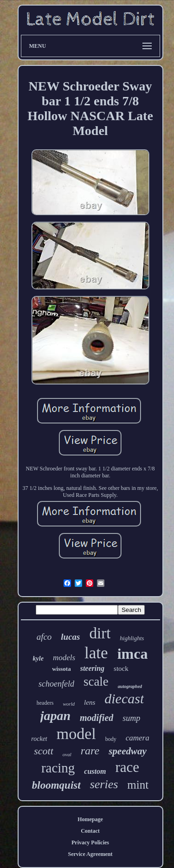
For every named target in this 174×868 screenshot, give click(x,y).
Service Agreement (90, 854)
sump (131, 718)
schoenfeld (56, 684)
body (111, 739)
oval (67, 754)
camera (138, 738)
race (127, 767)
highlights (132, 638)
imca (133, 654)
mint (138, 785)
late (96, 653)
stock (121, 669)
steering (92, 668)
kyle (38, 659)
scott (44, 751)
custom (95, 771)
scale (96, 682)
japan (55, 716)
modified (97, 718)
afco (44, 637)
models (64, 658)
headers (45, 703)
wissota (61, 669)
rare (90, 751)
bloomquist (56, 785)
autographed (130, 686)
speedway (128, 751)
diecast (124, 698)
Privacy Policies (90, 842)
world (69, 704)
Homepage (90, 819)
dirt (100, 633)
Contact (90, 831)
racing (58, 768)
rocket (39, 739)
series (104, 784)
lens (90, 702)
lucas (70, 637)
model (76, 734)
